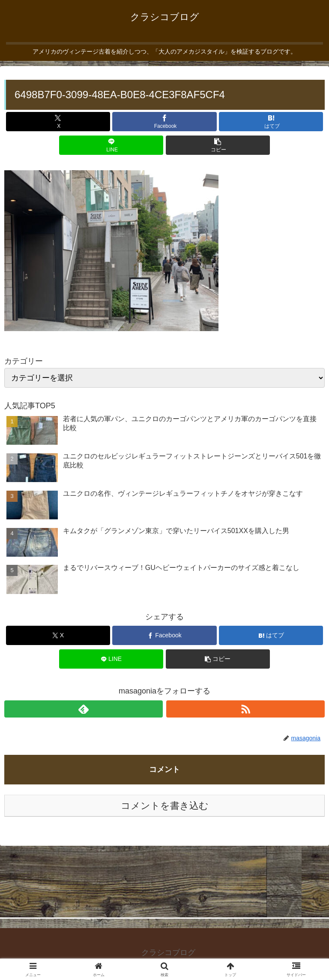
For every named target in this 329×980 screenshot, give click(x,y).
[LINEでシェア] (111, 145)
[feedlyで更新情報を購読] (84, 709)
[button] (218, 145)
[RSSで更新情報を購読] (245, 709)
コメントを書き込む (165, 806)
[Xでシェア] (58, 122)
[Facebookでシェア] (164, 122)
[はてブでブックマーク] (271, 122)
